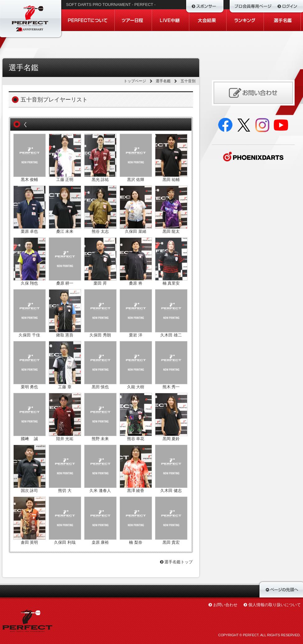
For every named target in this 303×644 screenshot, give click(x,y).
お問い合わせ (225, 605)
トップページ (135, 81)
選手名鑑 (163, 81)
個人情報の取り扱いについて (275, 605)
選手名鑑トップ (177, 562)
